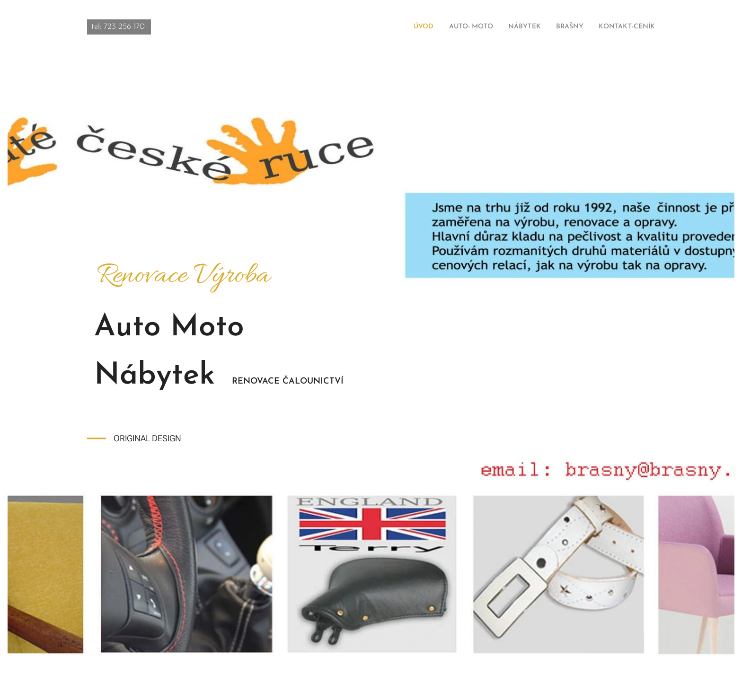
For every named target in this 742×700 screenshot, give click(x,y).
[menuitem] (402, 27)
